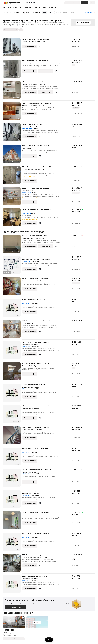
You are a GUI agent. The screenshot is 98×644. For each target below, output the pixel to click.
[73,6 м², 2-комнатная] (12, 197)
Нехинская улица (27, 148)
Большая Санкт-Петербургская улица (32, 42)
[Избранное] (58, 3)
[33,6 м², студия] (12, 457)
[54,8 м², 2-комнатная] (12, 218)
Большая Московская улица (30, 302)
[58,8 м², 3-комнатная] (12, 521)
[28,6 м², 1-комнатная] (12, 564)
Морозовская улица (39, 366)
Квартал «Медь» (27, 261)
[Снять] (20, 7)
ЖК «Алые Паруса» (27, 128)
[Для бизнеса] (51, 7)
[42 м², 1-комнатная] (12, 351)
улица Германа (39, 238)
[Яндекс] (4, 3)
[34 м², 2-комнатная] (12, 69)
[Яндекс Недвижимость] (13, 3)
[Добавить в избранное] (40, 46)
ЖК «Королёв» (26, 304)
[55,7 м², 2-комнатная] (12, 133)
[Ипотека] (37, 7)
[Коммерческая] (28, 7)
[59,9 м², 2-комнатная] (12, 154)
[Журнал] (44, 7)
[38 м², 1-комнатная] (12, 436)
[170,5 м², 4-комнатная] (12, 372)
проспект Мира (35, 281)
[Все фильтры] (4, 13)
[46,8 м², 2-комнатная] (12, 330)
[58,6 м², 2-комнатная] (12, 479)
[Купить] (15, 7)
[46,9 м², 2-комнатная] (12, 112)
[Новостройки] (7, 7)
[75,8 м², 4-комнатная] (12, 287)
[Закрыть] (95, 13)
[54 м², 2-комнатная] (12, 91)
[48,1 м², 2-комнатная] (12, 266)
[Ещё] (21, 30)
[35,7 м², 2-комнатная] (12, 48)
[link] (92, 3)
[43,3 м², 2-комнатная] (12, 245)
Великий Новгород (27, 63)
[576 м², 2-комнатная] (12, 176)
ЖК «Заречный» (26, 192)
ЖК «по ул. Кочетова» (28, 171)
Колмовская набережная (29, 127)
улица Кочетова (36, 169)
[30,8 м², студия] (12, 308)
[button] (62, 3)
